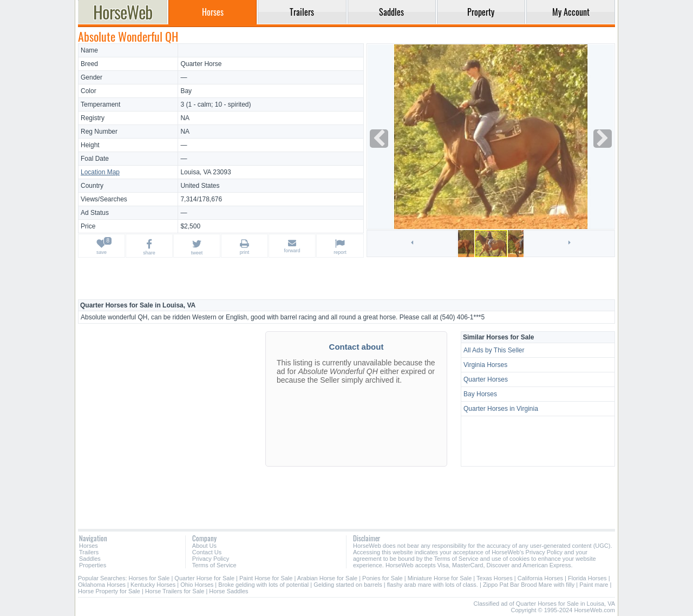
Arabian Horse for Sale (327, 578)
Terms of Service (214, 565)
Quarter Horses (486, 379)
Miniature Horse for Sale (440, 578)
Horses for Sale (149, 578)
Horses (89, 546)
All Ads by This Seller (494, 350)
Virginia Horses (485, 365)
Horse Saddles (228, 591)
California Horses (540, 578)
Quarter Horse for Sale (204, 578)
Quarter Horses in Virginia (501, 409)
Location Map (100, 172)
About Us (204, 546)
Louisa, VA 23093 (205, 172)
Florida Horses (587, 578)
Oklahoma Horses (102, 585)
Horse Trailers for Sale (175, 591)
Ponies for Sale (383, 578)
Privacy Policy (211, 559)
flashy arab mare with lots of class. (433, 585)
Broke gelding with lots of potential (263, 585)
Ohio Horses (197, 585)
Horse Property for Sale (109, 591)
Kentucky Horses (153, 585)
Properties (93, 565)
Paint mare (594, 585)
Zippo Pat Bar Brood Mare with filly (529, 585)
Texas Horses (495, 578)
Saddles (90, 559)
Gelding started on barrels (348, 585)
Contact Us (207, 552)
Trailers (89, 552)
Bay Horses (480, 394)
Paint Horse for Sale (266, 578)
